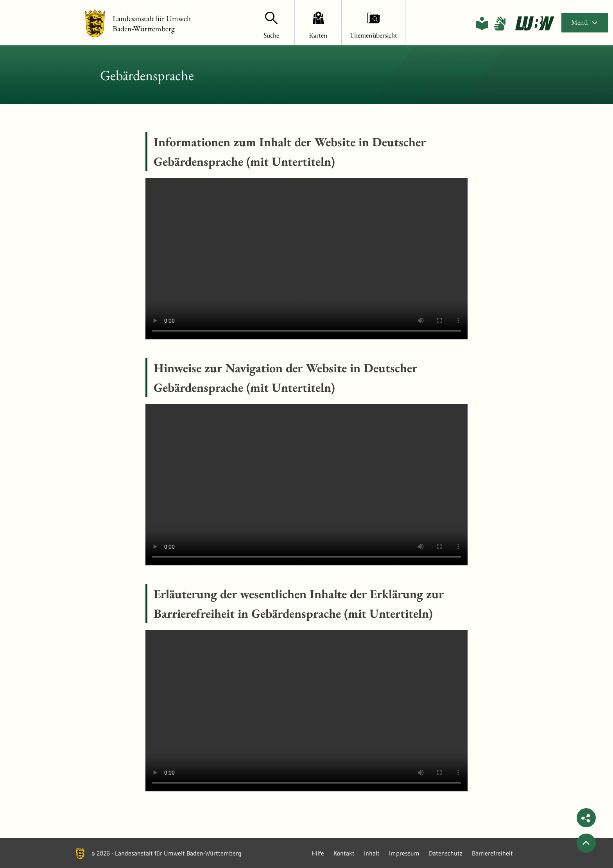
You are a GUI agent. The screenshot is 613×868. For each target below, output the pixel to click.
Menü (585, 22)
